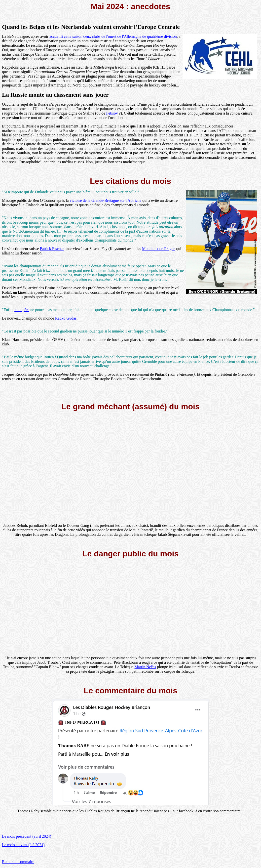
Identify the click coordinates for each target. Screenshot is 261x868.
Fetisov (112, 113)
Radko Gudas (66, 318)
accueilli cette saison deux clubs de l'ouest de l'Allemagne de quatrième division (113, 36)
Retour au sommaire (18, 862)
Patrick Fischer (52, 249)
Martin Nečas (145, 667)
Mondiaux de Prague (159, 249)
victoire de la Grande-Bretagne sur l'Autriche (106, 200)
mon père (22, 310)
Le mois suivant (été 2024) (23, 845)
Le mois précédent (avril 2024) (27, 836)
